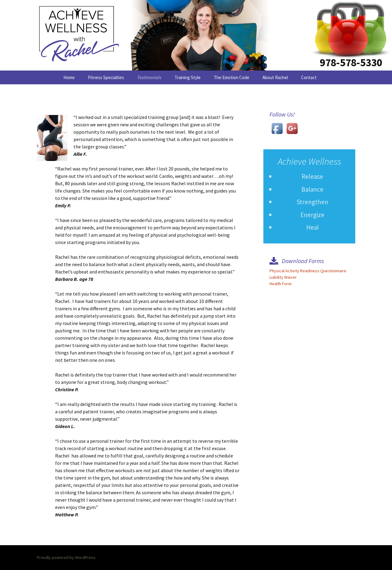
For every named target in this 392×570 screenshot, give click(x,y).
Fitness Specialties (106, 77)
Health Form (281, 284)
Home (69, 77)
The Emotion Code (232, 77)
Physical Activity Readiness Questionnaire (308, 271)
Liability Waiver (283, 277)
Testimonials (149, 77)
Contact (309, 77)
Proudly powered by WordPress (66, 557)
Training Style (188, 77)
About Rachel (275, 77)
